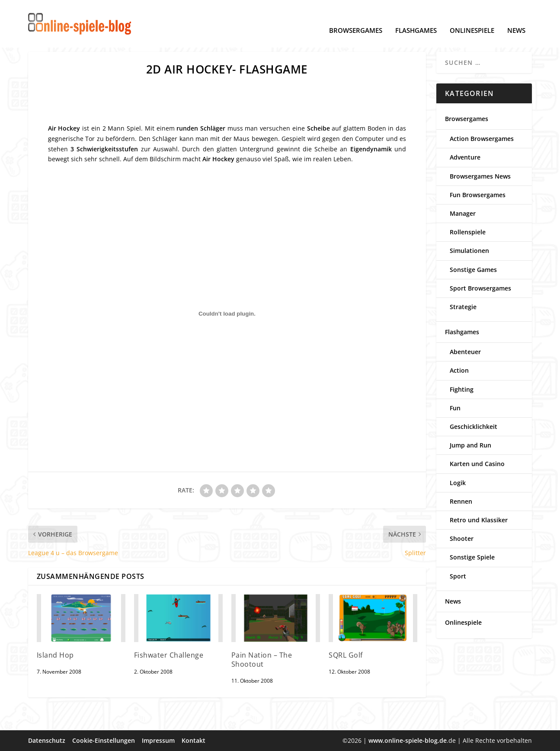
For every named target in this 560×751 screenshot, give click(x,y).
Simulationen (469, 251)
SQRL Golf (346, 655)
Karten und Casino (477, 464)
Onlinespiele (472, 18)
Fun (455, 408)
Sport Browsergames (480, 288)
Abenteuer (465, 352)
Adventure (465, 157)
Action (459, 370)
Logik (458, 483)
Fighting (462, 389)
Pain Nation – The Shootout (262, 660)
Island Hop (55, 655)
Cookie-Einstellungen (104, 740)
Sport (458, 576)
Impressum (158, 740)
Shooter (462, 538)
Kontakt (194, 740)
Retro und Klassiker (479, 520)
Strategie (463, 307)
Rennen (461, 501)
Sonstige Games (473, 270)
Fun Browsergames (478, 195)
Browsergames (356, 18)
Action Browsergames (482, 139)
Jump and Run (470, 445)
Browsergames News (480, 176)
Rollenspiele (468, 232)
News (516, 18)
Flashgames (416, 18)
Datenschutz (47, 740)
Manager (463, 213)
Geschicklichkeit (474, 427)
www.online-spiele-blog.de (408, 740)
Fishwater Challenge (169, 655)
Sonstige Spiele (472, 557)
